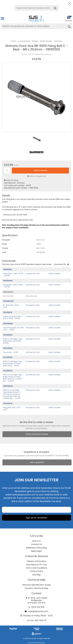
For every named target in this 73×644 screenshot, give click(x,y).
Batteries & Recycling (36, 548)
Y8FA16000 (8, 348)
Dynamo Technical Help (36, 588)
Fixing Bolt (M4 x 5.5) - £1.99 (12, 409)
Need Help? (36, 551)
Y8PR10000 (8, 281)
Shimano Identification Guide (36, 585)
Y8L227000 (8, 403)
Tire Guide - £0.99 (10, 352)
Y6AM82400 (8, 301)
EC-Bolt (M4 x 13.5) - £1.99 (11, 306)
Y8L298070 (8, 371)
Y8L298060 (8, 357)
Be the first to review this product (36, 54)
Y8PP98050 (8, 324)
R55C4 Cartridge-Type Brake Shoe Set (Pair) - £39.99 (13, 341)
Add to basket (54, 274)
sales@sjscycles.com (38, 611)
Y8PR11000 (7, 269)
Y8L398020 (8, 335)
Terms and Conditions (36, 568)
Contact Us (36, 544)
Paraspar (42, 643)
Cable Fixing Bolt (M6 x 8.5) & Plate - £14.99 (12, 318)
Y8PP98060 (8, 386)
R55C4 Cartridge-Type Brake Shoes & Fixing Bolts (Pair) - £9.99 (13, 363)
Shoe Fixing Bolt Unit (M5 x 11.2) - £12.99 (13, 329)
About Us (36, 541)
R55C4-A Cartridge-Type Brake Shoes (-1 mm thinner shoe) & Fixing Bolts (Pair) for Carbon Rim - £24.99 (12, 394)
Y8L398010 (8, 312)
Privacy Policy (36, 571)
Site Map (37, 575)
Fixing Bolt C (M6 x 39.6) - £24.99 (13, 275)
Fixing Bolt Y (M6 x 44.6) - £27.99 (13, 286)
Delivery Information (36, 561)
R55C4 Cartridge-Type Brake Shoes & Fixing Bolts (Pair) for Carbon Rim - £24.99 (13, 378)
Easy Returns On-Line (36, 565)
